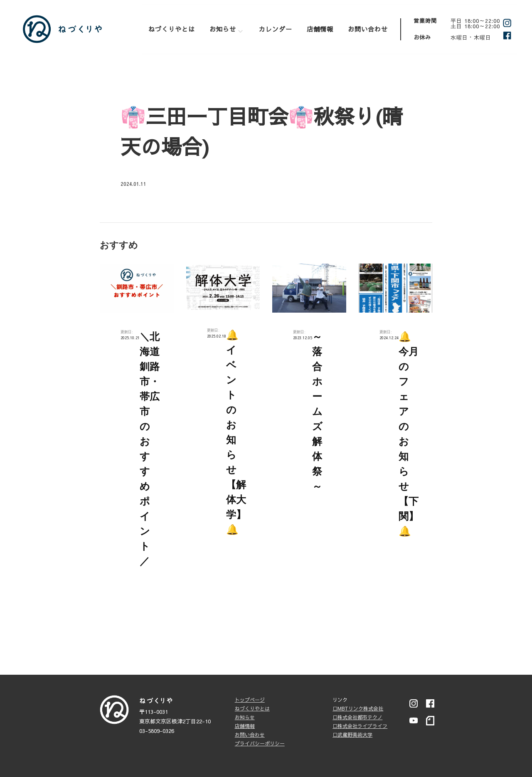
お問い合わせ (368, 29)
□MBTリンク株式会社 (358, 708)
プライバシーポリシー (260, 743)
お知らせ (223, 29)
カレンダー (276, 29)
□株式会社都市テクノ (357, 717)
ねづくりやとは (172, 29)
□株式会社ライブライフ (360, 726)
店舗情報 (320, 29)
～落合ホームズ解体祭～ (317, 411)
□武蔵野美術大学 (352, 735)
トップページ (250, 700)
